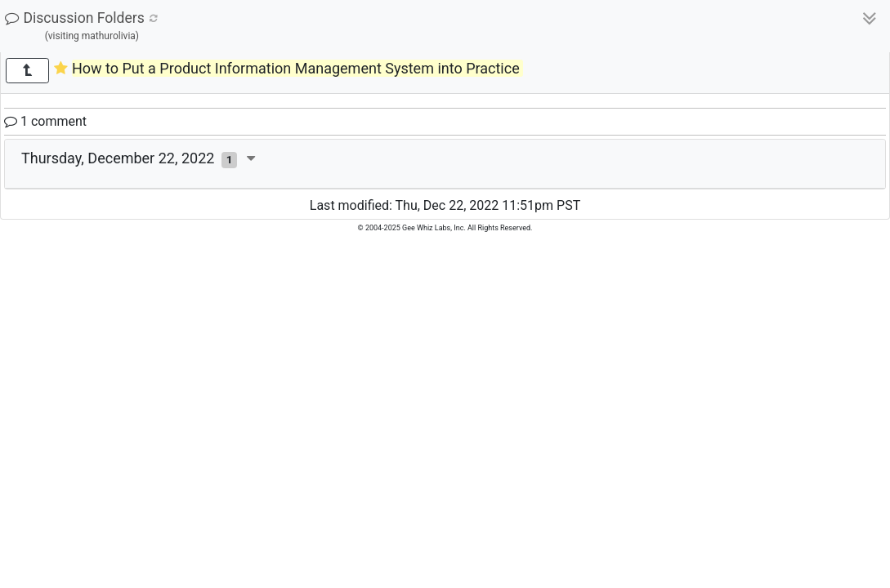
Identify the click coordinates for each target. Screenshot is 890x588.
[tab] (445, 164)
